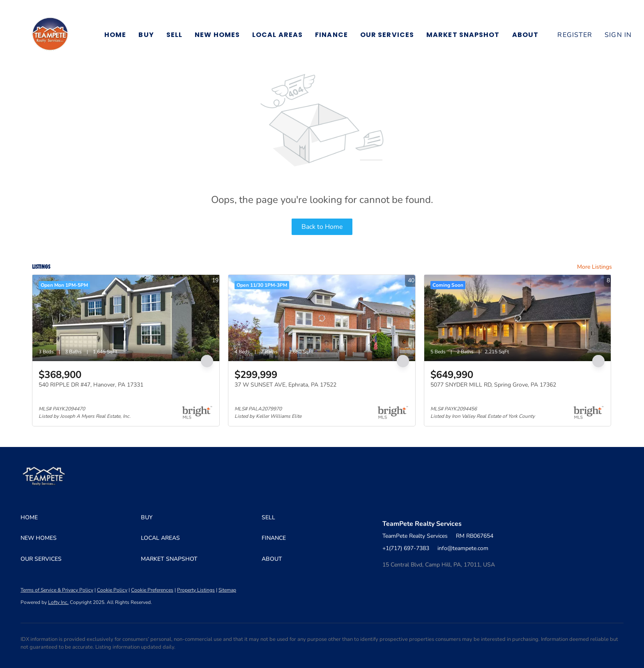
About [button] (526, 35)
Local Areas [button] (277, 35)
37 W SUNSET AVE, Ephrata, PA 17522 (285, 385)
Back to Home (322, 227)
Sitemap (227, 590)
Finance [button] (331, 35)
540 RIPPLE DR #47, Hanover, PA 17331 (91, 385)
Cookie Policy (112, 590)
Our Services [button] (387, 35)
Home (115, 35)
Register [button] (575, 35)
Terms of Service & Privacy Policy (57, 590)
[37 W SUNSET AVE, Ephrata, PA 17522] (322, 318)
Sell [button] (174, 35)
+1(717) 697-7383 (406, 548)
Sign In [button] (618, 35)
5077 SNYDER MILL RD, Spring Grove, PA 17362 (493, 385)
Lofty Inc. (58, 602)
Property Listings (196, 590)
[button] (50, 35)
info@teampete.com (463, 548)
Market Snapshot (463, 35)
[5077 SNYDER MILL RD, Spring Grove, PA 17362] (518, 318)
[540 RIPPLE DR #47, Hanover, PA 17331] (126, 318)
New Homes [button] (217, 35)
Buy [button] (146, 35)
